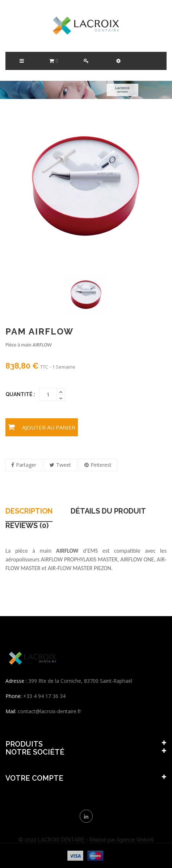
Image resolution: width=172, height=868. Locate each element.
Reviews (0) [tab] (27, 526)
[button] (118, 61)
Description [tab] (29, 511)
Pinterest (101, 465)
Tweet (64, 465)
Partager (26, 465)
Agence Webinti (135, 840)
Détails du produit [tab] (108, 511)
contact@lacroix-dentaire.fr (49, 711)
